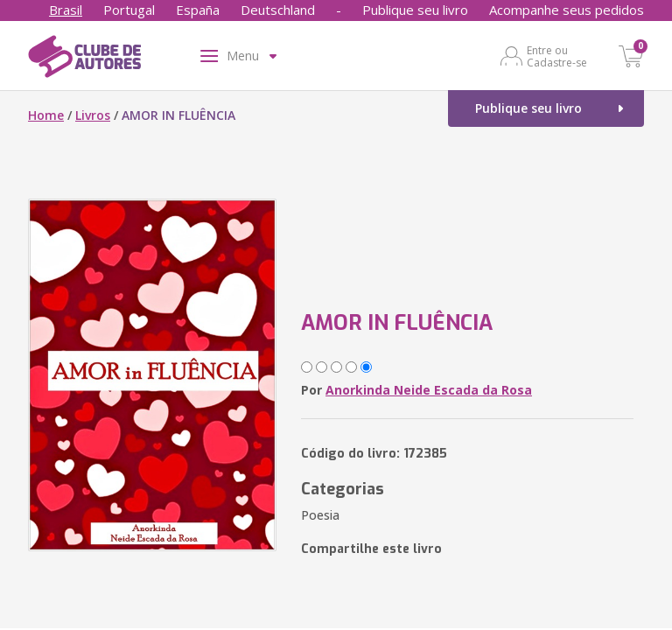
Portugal (129, 10)
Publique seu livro (415, 10)
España (198, 10)
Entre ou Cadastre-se (557, 56)
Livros (93, 115)
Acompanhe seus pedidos (567, 10)
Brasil (66, 10)
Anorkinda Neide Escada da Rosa (429, 390)
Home (46, 115)
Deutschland (278, 10)
